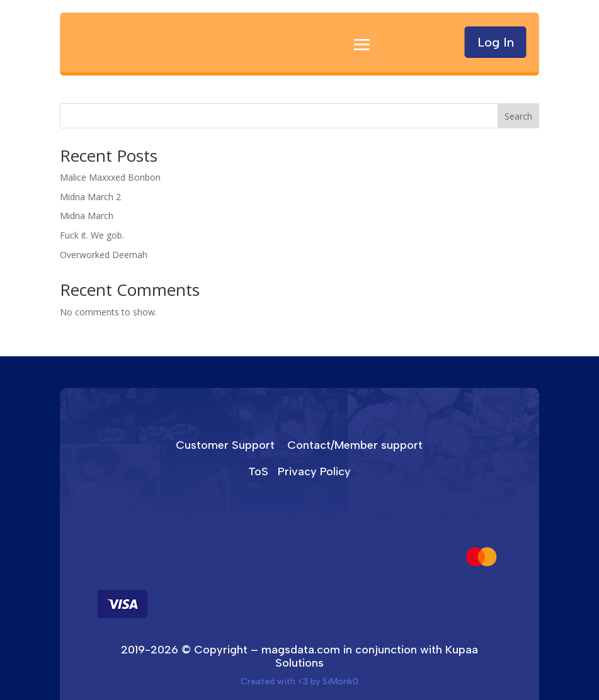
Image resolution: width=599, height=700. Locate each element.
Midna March (87, 216)
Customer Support (225, 445)
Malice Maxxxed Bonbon (110, 177)
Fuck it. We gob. (92, 235)
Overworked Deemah (104, 255)
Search (518, 116)
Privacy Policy (314, 471)
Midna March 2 (90, 197)
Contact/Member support (355, 445)
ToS (258, 471)
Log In (496, 42)
